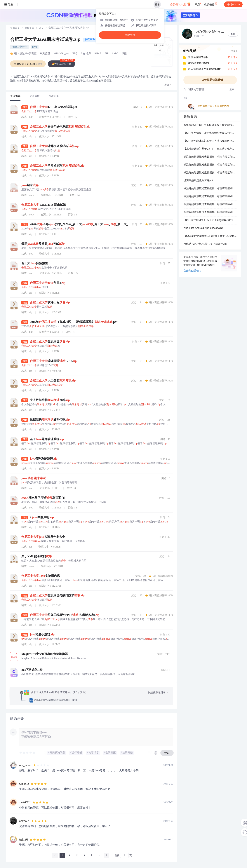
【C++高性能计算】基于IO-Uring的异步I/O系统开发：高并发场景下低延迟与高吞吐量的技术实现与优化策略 (210, 220)
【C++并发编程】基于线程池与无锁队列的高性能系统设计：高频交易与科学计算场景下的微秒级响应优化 (210, 133)
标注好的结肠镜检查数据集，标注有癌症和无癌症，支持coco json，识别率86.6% (210, 165)
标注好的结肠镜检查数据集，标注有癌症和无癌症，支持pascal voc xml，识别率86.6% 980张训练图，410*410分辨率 (210, 157)
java (35, 47)
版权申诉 (90, 40)
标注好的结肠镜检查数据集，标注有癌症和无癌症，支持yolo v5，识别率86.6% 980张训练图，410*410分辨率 (210, 173)
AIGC (115, 54)
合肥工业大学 (19, 47)
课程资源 (29, 28)
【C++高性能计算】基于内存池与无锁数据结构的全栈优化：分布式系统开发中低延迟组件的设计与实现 (210, 141)
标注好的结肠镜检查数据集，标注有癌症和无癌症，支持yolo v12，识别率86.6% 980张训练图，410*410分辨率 (210, 212)
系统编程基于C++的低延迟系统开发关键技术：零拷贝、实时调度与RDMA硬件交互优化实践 (210, 125)
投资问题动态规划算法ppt (198, 181)
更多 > (234, 51)
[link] (15, 28)
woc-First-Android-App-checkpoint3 (203, 228)
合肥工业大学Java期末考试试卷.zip (46, 40)
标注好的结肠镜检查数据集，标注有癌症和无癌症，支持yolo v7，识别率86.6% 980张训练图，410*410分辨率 (210, 197)
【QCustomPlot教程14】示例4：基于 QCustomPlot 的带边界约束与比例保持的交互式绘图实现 (210, 236)
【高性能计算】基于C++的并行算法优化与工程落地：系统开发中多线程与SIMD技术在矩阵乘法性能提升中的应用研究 (210, 149)
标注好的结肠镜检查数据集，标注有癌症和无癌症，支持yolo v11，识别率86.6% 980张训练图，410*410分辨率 (210, 205)
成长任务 (211, 4)
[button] (168, 85)
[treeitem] (94, 696)
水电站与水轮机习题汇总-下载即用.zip (205, 244)
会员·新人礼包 (180, 4)
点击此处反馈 (193, 271)
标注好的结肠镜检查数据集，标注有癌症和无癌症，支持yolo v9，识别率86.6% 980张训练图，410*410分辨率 (210, 189)
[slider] (27, 753)
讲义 (41, 28)
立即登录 (130, 35)
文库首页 (15, 28)
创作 (233, 4)
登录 (157, 4)
